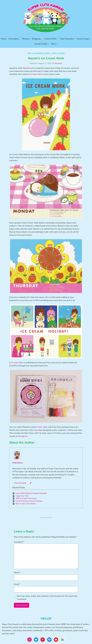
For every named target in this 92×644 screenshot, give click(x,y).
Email (17, 584)
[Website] (31, 483)
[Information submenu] (20, 39)
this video (43, 427)
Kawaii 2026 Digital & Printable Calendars (31, 493)
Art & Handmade (35, 53)
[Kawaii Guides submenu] (49, 44)
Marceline (58, 63)
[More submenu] (57, 44)
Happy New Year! (22, 496)
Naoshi (26, 68)
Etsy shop (38, 430)
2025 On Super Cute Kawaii (26, 498)
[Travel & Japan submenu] (91, 39)
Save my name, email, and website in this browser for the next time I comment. (47, 598)
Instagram (23, 436)
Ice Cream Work (35, 74)
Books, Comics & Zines (54, 53)
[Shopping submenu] (42, 39)
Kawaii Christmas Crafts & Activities (29, 501)
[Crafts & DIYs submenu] (57, 39)
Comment (19, 542)
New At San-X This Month (26, 504)
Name (17, 572)
